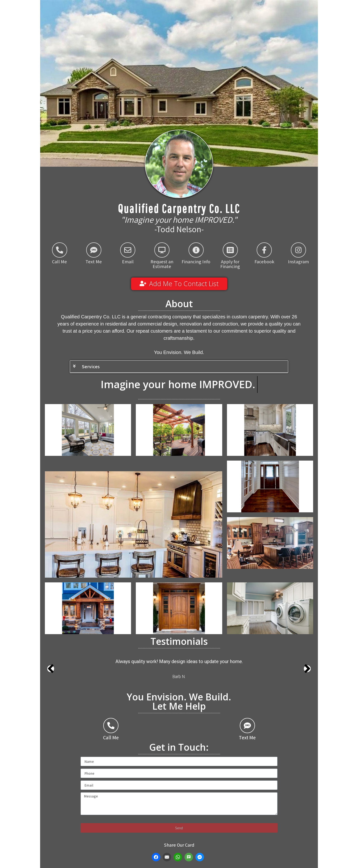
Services (91, 367)
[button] (179, 367)
